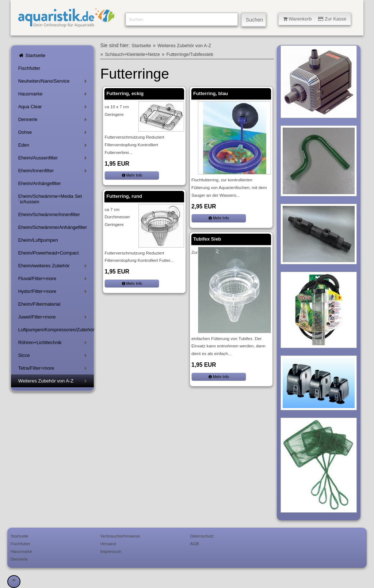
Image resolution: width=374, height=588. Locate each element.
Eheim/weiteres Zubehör (54, 267)
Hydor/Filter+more (54, 293)
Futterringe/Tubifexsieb (190, 54)
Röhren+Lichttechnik (54, 344)
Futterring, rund (124, 196)
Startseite (32, 55)
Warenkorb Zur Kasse (315, 19)
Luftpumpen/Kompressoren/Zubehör (56, 331)
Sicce (54, 357)
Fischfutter (29, 68)
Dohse (54, 134)
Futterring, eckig (125, 93)
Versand (108, 544)
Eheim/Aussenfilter (54, 159)
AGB (194, 544)
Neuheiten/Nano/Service (54, 82)
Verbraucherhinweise (120, 536)
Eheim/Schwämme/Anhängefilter (53, 227)
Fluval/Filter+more (54, 280)
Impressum (111, 551)
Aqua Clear (54, 108)
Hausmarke (54, 95)
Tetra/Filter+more (54, 370)
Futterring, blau (211, 93)
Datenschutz (202, 536)
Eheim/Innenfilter (54, 172)
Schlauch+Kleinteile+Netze (132, 54)
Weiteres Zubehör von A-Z (54, 382)
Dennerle (54, 121)
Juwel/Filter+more (54, 318)
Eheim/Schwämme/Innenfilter (49, 214)
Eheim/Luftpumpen (38, 240)
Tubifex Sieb (207, 239)
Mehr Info (132, 175)
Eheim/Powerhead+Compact (49, 253)
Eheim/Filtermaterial (39, 304)
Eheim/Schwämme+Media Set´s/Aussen (50, 199)
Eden (54, 146)
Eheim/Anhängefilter (40, 183)
